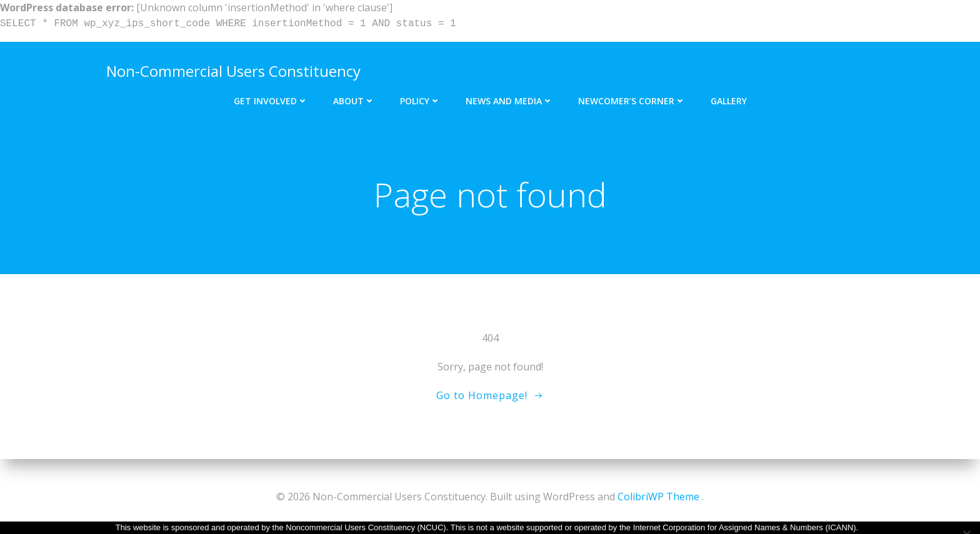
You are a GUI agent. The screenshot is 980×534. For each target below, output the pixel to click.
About (354, 98)
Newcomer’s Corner (632, 98)
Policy (420, 98)
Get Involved (271, 98)
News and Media (509, 98)
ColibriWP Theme (658, 497)
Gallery (729, 98)
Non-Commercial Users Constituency (232, 70)
